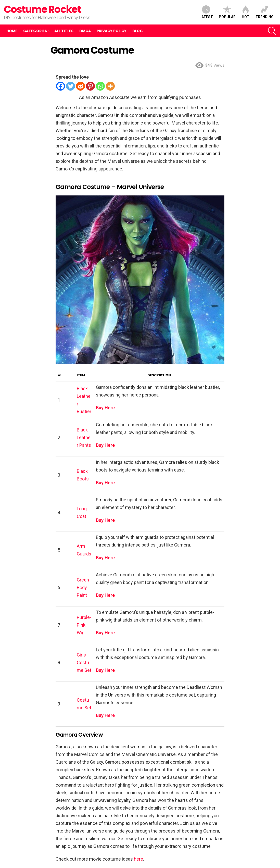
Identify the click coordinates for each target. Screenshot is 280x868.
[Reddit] (80, 86)
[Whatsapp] (100, 86)
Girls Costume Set (84, 662)
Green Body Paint (83, 587)
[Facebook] (61, 86)
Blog (138, 31)
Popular (227, 12)
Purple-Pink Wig (84, 625)
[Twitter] (71, 86)
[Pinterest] (90, 86)
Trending (265, 12)
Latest (206, 12)
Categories (35, 31)
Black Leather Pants (84, 437)
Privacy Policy (112, 31)
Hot (246, 12)
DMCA (85, 31)
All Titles (64, 31)
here (138, 859)
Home (12, 31)
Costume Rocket (42, 9)
